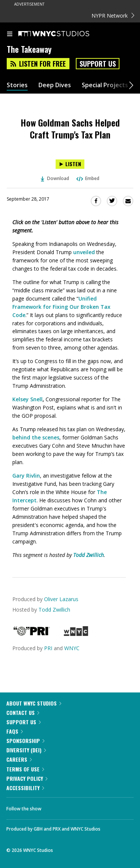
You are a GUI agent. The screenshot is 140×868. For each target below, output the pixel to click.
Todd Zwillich (54, 610)
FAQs (15, 731)
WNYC (72, 648)
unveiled (84, 252)
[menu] (10, 34)
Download (55, 178)
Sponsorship (25, 741)
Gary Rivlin (26, 476)
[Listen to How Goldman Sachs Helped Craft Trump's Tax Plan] (70, 164)
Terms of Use (25, 769)
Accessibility (25, 788)
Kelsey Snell (27, 399)
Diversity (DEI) (26, 750)
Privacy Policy (27, 778)
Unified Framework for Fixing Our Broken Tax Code (61, 307)
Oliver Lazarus (61, 599)
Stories (17, 85)
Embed (87, 178)
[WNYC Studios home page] (63, 34)
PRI (48, 648)
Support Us (98, 64)
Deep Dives (55, 85)
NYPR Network (113, 16)
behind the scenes (36, 437)
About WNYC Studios (34, 703)
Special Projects (105, 85)
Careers (19, 759)
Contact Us (23, 712)
